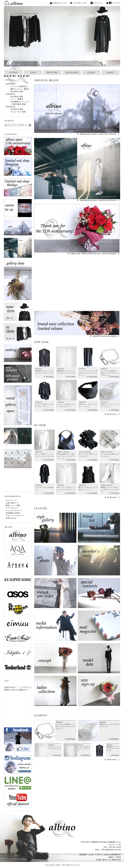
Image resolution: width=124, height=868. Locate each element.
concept (55, 659)
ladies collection (55, 692)
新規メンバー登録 (13, 505)
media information (55, 627)
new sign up (99, 692)
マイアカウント (12, 508)
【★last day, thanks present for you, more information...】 (95, 254)
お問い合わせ (11, 518)
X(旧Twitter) (107, 3)
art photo (55, 562)
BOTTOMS (52, 72)
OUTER (14, 72)
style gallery (55, 529)
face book (110, 3)
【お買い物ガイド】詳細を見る (108, 860)
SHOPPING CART (80, 3)
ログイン (99, 562)
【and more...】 (113, 414)
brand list (99, 529)
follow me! (27, 687)
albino (14, 3)
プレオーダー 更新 (18, 112)
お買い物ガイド (12, 503)
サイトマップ (11, 500)
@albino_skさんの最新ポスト (16, 690)
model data (99, 659)
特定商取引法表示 (13, 513)
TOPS (33, 72)
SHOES (110, 72)
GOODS (91, 72)
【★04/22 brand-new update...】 (106, 336)
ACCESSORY (72, 72)
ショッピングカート (14, 510)
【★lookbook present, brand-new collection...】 (100, 134)
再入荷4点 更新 (17, 91)
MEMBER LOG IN (60, 3)
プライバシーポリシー (15, 516)
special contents (99, 594)
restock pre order (55, 594)
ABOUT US (98, 3)
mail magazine (99, 627)
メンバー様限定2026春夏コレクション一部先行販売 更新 (20, 102)
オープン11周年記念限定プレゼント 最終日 (20, 88)
